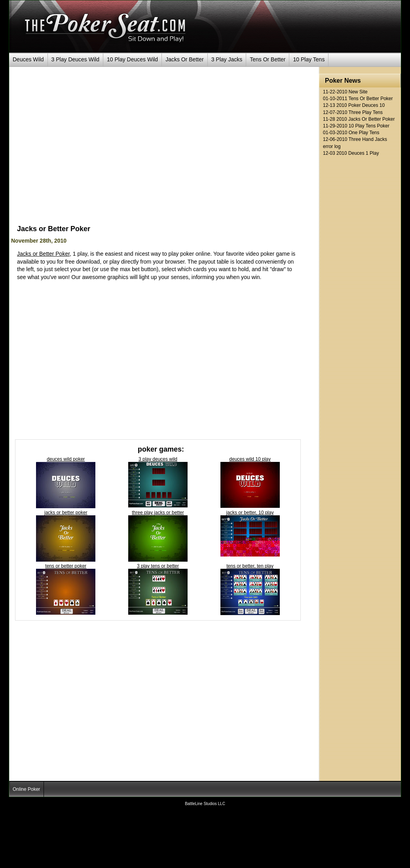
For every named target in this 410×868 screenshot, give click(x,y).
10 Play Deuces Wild (132, 59)
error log (332, 147)
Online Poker (26, 789)
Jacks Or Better (184, 59)
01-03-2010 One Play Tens (351, 133)
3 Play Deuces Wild (75, 59)
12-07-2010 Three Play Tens (353, 113)
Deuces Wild (28, 59)
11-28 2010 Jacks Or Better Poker (359, 119)
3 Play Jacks (227, 59)
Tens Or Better (268, 59)
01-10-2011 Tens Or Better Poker (358, 99)
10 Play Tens (309, 59)
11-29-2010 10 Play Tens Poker (356, 126)
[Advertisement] (83, 149)
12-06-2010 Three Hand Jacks (355, 140)
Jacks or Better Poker (43, 254)
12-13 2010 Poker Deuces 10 (354, 105)
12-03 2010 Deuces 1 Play (351, 153)
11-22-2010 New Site (345, 92)
